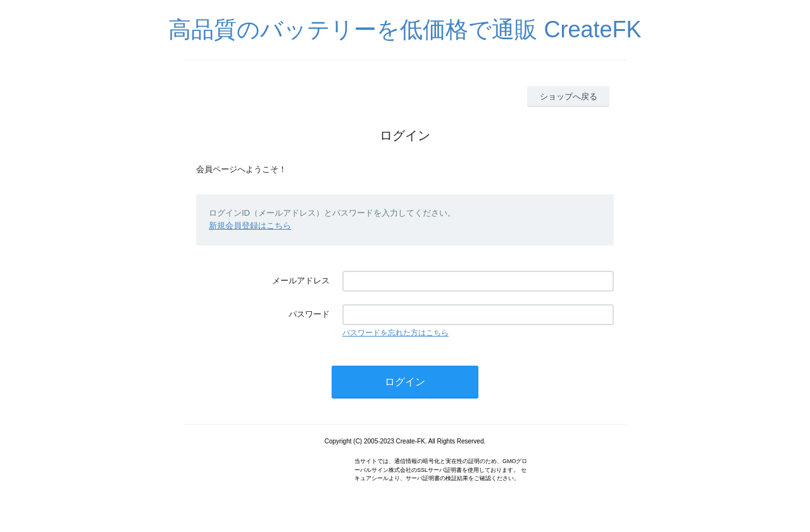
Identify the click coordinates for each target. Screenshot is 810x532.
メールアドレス (301, 281)
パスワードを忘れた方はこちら (396, 333)
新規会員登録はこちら (250, 226)
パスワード (309, 314)
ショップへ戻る (569, 96)
